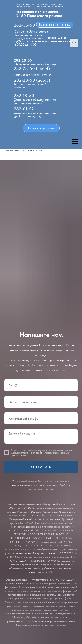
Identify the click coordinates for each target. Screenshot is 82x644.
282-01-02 (24, 109)
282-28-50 (23, 60)
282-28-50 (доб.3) (32, 80)
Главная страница (14, 151)
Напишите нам (35, 151)
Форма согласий (20, 453)
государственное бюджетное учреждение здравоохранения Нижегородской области (40, 5)
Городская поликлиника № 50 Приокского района (39, 13)
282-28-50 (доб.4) (32, 68)
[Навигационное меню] (75, 142)
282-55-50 (24, 25)
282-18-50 (24, 96)
